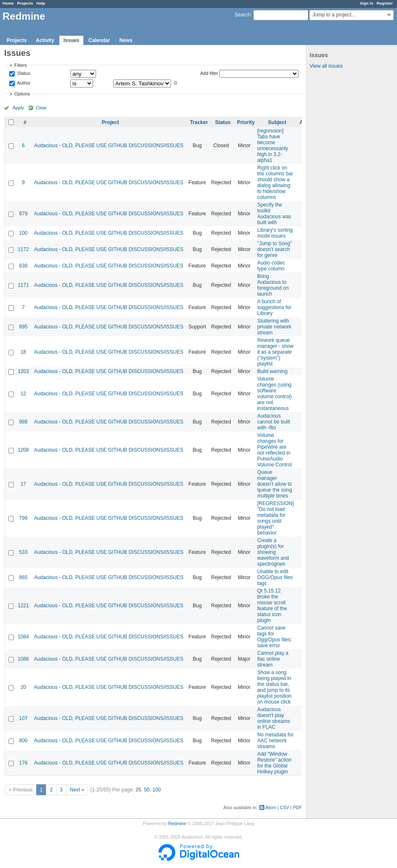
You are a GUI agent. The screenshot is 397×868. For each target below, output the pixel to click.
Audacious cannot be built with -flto (274, 422)
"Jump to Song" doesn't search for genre (275, 249)
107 (23, 718)
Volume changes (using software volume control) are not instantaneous (274, 394)
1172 (23, 249)
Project (111, 122)
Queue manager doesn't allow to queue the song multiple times (275, 484)
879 (23, 214)
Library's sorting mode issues (275, 233)
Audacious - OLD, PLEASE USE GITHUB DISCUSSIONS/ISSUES (109, 146)
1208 (23, 450)
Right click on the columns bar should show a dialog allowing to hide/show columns (275, 183)
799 (23, 518)
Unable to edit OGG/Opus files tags (275, 577)
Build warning (272, 371)
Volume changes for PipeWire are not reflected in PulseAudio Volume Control (274, 450)
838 (23, 266)
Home (8, 3)
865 (23, 577)
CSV (285, 807)
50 (147, 790)
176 (23, 763)
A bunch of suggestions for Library (274, 307)
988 (23, 422)
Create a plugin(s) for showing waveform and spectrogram (273, 552)
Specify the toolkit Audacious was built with (274, 214)
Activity (45, 40)
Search (242, 15)
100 (23, 233)
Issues (71, 40)
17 (23, 484)
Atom (271, 807)
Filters (20, 65)
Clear (41, 108)
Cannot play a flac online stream (273, 659)
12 (23, 394)
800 (23, 741)
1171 (23, 285)
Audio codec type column (271, 266)
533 (23, 552)
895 (23, 327)
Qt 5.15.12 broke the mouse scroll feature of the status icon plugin (272, 606)
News (126, 40)
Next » (77, 790)
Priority (246, 122)
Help (41, 3)
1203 (23, 371)
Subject (277, 122)
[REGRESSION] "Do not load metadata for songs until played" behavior (276, 518)
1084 (23, 637)
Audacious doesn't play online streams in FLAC (274, 718)
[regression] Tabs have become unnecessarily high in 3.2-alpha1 (273, 146)
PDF (298, 807)
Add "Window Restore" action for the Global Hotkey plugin (274, 763)
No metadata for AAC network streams (275, 741)
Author (23, 83)
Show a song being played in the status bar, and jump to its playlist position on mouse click (274, 687)
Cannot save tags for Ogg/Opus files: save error (275, 637)
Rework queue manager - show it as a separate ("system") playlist (275, 352)
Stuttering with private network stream (274, 327)
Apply (18, 108)
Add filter (209, 73)
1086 (23, 659)
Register (385, 3)
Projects (25, 3)
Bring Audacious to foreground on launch (273, 285)
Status (23, 74)
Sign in (367, 3)
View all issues (326, 66)
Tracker (199, 122)
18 (23, 352)
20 (23, 687)
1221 (23, 606)
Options (22, 94)
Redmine (177, 823)
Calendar (99, 40)
